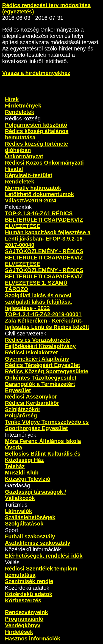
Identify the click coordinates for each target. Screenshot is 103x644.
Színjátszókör (23, 409)
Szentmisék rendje (29, 581)
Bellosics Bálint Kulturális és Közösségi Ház (43, 457)
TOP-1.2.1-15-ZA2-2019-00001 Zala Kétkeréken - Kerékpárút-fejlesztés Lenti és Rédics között (47, 321)
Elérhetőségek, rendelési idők (44, 556)
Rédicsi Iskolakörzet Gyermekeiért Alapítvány (37, 356)
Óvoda (13, 447)
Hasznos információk (33, 639)
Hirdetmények (23, 106)
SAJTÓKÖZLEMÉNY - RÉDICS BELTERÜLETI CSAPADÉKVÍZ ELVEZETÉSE (44, 258)
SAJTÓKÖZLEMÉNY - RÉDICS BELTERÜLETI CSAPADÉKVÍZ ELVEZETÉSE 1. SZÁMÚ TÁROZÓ (44, 280)
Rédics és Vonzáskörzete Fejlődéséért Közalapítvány (40, 343)
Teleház (15, 466)
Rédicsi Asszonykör (31, 397)
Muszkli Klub (22, 473)
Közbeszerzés (23, 600)
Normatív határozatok (33, 188)
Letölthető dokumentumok (39, 194)
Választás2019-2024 (31, 200)
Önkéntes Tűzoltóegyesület (41, 378)
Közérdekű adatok (29, 594)
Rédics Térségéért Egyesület (42, 365)
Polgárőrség (21, 416)
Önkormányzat (24, 156)
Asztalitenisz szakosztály (38, 543)
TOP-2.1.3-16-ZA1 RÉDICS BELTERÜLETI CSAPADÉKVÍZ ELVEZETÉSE (44, 220)
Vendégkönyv (23, 625)
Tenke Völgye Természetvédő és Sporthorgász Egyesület (47, 425)
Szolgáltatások (24, 524)
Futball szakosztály (30, 536)
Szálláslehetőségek (30, 517)
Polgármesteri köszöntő (36, 125)
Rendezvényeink (27, 612)
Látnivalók (19, 511)
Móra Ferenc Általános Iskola (43, 441)
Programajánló (24, 619)
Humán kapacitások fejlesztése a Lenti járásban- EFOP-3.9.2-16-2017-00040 (48, 239)
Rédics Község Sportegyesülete (47, 371)
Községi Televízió (28, 479)
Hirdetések (19, 632)
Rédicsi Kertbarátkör (32, 403)
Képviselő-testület (29, 175)
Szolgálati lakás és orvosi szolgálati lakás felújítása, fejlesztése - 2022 (39, 302)
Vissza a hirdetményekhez (36, 73)
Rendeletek (20, 112)
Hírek (12, 99)
